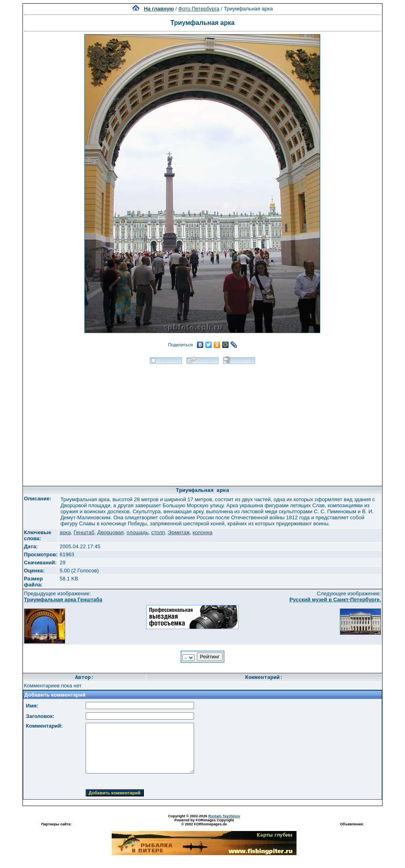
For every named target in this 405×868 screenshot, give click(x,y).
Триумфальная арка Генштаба (63, 600)
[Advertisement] (202, 422)
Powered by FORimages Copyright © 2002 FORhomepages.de (204, 822)
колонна (202, 532)
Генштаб (84, 532)
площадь (137, 532)
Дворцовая (110, 532)
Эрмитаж (179, 532)
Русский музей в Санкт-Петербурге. (335, 600)
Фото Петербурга (199, 9)
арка (65, 532)
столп (158, 532)
